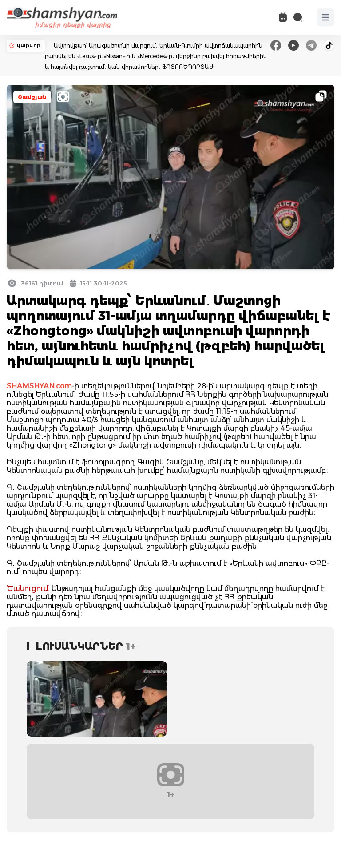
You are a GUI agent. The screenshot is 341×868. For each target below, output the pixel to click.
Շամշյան (32, 97)
